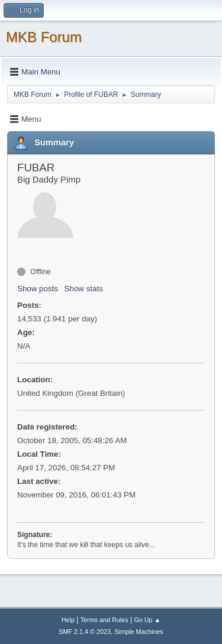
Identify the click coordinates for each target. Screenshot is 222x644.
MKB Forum (44, 37)
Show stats (84, 289)
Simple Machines (139, 632)
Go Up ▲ (147, 620)
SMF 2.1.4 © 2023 (85, 632)
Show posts (38, 289)
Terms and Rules (104, 620)
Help (68, 620)
